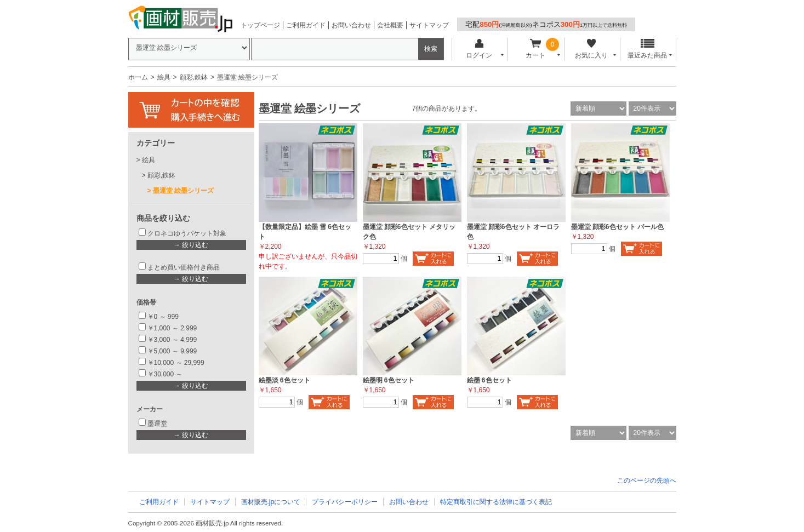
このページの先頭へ (647, 480)
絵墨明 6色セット (389, 380)
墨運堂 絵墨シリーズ (183, 191)
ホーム (138, 77)
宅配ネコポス (546, 24)
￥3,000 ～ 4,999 (172, 340)
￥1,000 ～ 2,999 (172, 328)
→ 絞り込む (191, 245)
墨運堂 (157, 424)
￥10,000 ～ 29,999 (176, 363)
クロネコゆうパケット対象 (187, 233)
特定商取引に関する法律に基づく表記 (496, 502)
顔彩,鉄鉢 (194, 77)
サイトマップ (429, 25)
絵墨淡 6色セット (284, 380)
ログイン (479, 49)
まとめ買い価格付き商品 (184, 267)
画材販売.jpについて (271, 502)
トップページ (260, 25)
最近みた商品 (647, 49)
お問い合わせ (351, 25)
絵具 (164, 77)
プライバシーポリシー (345, 502)
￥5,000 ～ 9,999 (172, 351)
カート (535, 49)
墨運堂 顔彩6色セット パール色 (617, 227)
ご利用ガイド (306, 25)
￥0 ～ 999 (163, 317)
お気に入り (592, 49)
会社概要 (390, 25)
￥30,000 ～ (166, 374)
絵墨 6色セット (489, 380)
